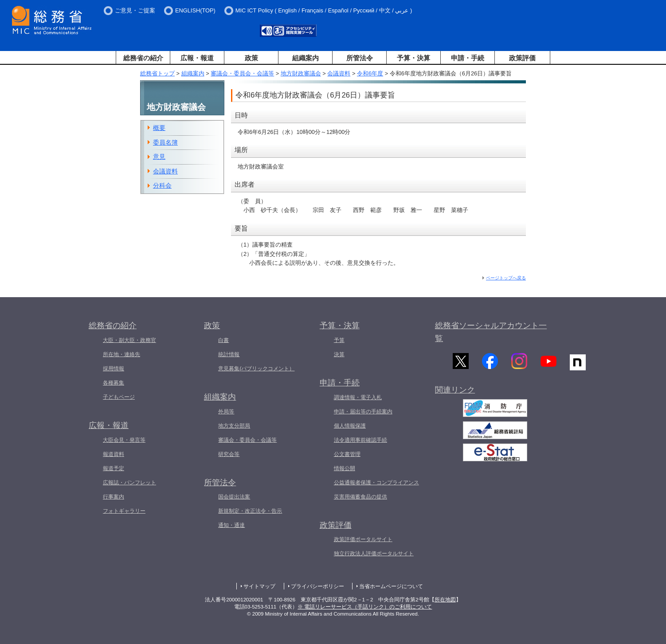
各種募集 (114, 383)
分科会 (162, 185)
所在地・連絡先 (121, 354)
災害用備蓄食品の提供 (360, 497)
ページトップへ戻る (506, 278)
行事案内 (114, 497)
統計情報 (229, 354)
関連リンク (455, 395)
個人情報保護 (350, 426)
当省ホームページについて (391, 586)
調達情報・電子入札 (358, 397)
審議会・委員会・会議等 (242, 73)
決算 (339, 354)
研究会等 (229, 454)
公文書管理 (347, 454)
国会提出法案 (234, 497)
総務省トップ (157, 73)
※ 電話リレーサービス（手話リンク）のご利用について (365, 607)
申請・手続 (468, 58)
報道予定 (114, 468)
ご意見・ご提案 (135, 10)
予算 (339, 340)
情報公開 (345, 468)
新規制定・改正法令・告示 (250, 511)
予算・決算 (413, 58)
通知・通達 (231, 525)
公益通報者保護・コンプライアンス (376, 483)
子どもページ (119, 397)
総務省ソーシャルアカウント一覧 (491, 332)
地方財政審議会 (301, 73)
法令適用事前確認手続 (360, 440)
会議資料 (339, 73)
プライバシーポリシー (317, 586)
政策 (251, 58)
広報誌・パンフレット (129, 483)
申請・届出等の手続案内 (363, 412)
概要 (159, 128)
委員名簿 (165, 142)
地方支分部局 (234, 426)
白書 (223, 340)
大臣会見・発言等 (124, 440)
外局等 (226, 412)
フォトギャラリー (124, 511)
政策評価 (522, 58)
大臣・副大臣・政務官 (129, 340)
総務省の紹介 (143, 58)
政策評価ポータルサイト (363, 539)
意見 (159, 157)
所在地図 (445, 600)
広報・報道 (197, 58)
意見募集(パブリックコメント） (256, 369)
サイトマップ (259, 586)
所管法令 (360, 58)
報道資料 (114, 454)
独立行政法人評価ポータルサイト (374, 554)
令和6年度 (370, 73)
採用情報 (114, 369)
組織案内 (306, 58)
